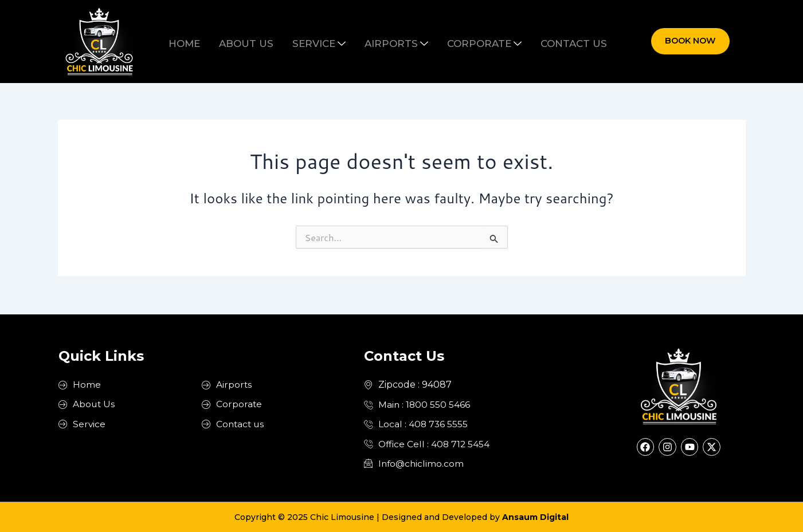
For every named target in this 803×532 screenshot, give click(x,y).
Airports (393, 41)
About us (258, 41)
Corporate (473, 41)
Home (203, 41)
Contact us (555, 41)
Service (323, 41)
